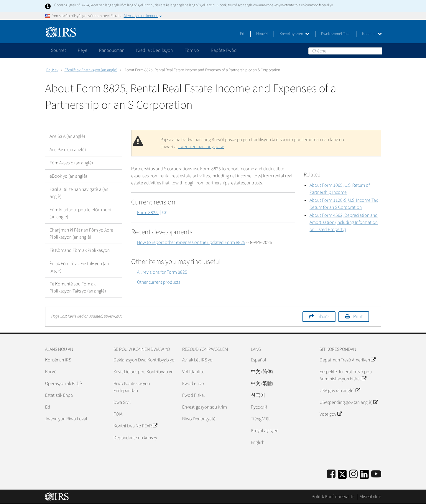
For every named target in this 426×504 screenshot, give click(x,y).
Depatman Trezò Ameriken (347, 360)
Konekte (372, 34)
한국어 (258, 395)
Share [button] (323, 317)
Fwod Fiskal (194, 395)
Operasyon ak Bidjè (64, 384)
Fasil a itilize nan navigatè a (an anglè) (79, 193)
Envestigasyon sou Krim (205, 407)
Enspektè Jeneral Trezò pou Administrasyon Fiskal (346, 375)
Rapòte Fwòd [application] (224, 50)
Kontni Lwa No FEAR (135, 426)
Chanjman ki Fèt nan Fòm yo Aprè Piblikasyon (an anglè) (81, 234)
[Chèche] (345, 51)
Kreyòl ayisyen (294, 34)
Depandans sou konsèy (135, 438)
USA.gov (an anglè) (340, 391)
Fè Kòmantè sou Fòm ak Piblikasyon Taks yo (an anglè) (78, 287)
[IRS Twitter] (342, 476)
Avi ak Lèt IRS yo (197, 360)
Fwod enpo (193, 384)
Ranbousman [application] (112, 50)
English (258, 442)
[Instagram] (353, 474)
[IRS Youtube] (376, 474)
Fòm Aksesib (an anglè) (71, 163)
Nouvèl (262, 34)
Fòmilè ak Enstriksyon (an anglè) (91, 70)
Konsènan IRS (58, 360)
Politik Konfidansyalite (333, 497)
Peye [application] (83, 50)
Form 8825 (153, 213)
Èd (242, 34)
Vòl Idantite (193, 372)
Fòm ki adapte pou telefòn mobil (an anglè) (81, 213)
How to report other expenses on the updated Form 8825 (191, 242)
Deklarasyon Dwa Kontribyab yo (144, 360)
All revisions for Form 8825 (162, 272)
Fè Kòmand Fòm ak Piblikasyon (80, 250)
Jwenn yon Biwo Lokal (66, 419)
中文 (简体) (262, 372)
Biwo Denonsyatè (199, 419)
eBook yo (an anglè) (68, 176)
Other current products (159, 282)
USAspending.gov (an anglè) (349, 402)
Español (259, 360)
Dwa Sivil (122, 402)
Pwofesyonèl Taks (336, 34)
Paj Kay (52, 70)
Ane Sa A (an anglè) (67, 136)
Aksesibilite (370, 497)
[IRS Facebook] (331, 474)
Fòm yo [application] (192, 50)
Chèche (377, 51)
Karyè (51, 372)
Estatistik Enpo (59, 395)
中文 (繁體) (262, 384)
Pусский (259, 407)
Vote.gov (331, 414)
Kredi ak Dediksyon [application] (154, 50)
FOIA (118, 414)
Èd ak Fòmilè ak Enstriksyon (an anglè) (79, 267)
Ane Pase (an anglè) (68, 150)
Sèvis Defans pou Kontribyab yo (144, 372)
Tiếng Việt (260, 419)
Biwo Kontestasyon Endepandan (132, 387)
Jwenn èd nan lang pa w (201, 147)
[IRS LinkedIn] (364, 476)
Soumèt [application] (59, 50)
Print (358, 317)
